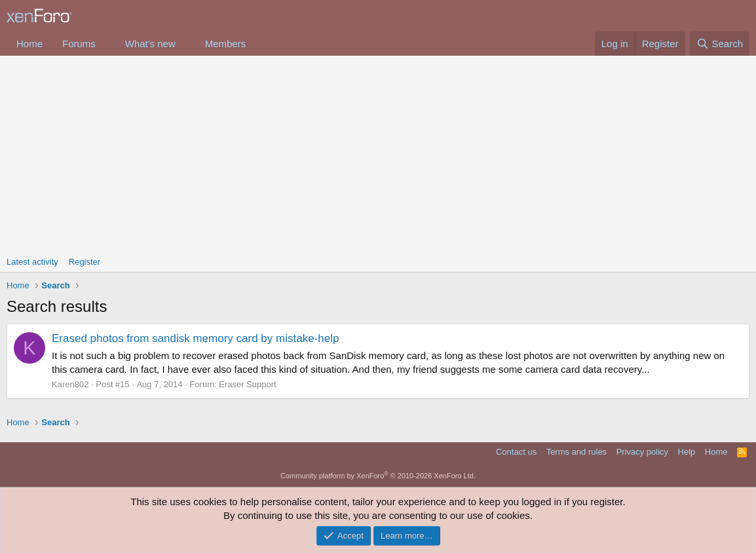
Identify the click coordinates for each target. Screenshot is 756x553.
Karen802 (70, 384)
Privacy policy (642, 452)
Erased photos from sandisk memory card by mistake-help (195, 338)
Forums (79, 44)
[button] (106, 44)
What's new (150, 44)
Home (29, 44)
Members (226, 44)
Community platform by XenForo (378, 476)
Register (85, 262)
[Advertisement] (378, 154)
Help (687, 452)
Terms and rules (576, 452)
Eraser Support (247, 384)
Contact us (516, 452)
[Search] (720, 44)
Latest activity (32, 262)
